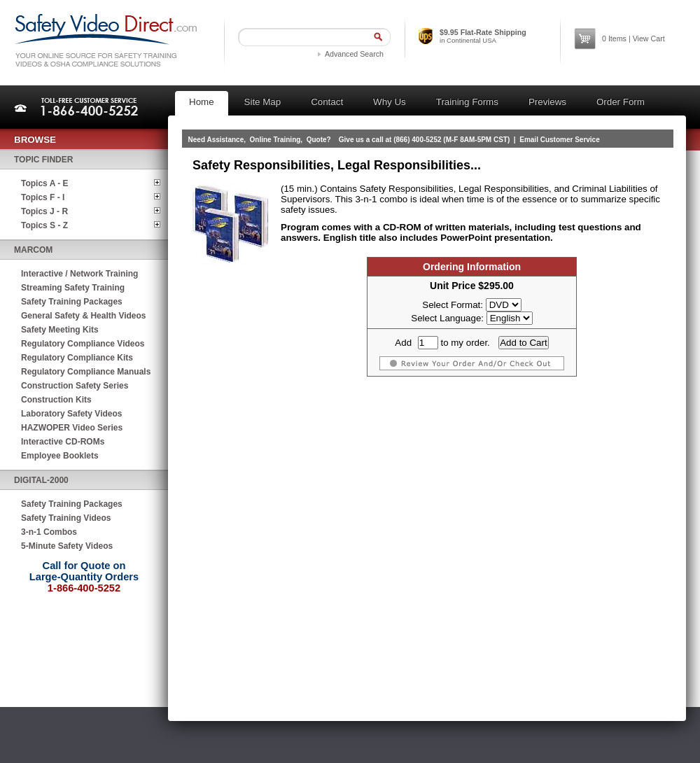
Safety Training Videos (66, 518)
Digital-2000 (41, 480)
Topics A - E (45, 183)
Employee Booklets (60, 456)
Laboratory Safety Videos (72, 414)
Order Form (621, 102)
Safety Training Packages (72, 302)
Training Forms (467, 102)
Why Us (390, 102)
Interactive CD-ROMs (63, 442)
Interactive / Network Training (79, 274)
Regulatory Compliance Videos (83, 344)
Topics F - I (43, 197)
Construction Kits (56, 400)
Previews (547, 102)
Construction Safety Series (75, 386)
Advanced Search (354, 54)
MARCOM (33, 250)
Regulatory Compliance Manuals (86, 372)
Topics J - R (44, 211)
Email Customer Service (560, 140)
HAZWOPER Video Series (72, 428)
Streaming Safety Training (73, 288)
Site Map (263, 102)
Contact (327, 102)
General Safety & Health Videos (84, 316)
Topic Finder (43, 160)
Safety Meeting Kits (60, 330)
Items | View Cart (633, 38)
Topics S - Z (44, 225)
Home (202, 102)
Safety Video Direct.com (105, 40)
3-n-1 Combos (49, 532)
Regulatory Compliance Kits (77, 358)
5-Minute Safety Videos (67, 546)
